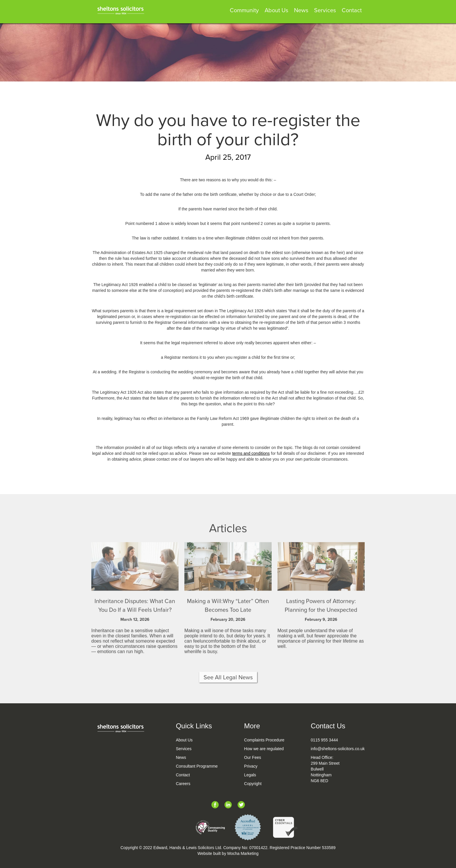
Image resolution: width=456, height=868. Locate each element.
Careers (183, 784)
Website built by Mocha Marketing (228, 853)
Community (244, 11)
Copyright (253, 784)
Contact (352, 11)
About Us (276, 11)
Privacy (251, 766)
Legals (250, 775)
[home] (120, 9)
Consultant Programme (197, 766)
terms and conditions (251, 453)
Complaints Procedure (264, 740)
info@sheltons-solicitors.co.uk (338, 749)
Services (325, 11)
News (301, 11)
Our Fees (252, 757)
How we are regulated (264, 749)
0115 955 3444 (324, 740)
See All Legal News (228, 684)
